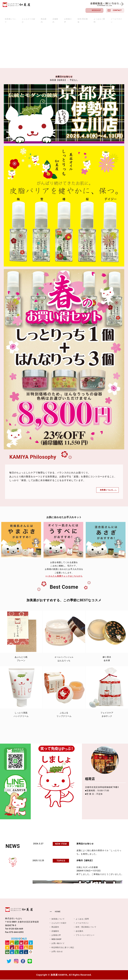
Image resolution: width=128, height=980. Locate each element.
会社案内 (82, 931)
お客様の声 (68, 18)
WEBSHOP (96, 10)
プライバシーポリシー (88, 935)
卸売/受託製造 (81, 18)
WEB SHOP (57, 939)
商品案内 (47, 18)
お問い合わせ (58, 952)
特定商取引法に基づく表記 (64, 947)
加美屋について (16, 18)
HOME (58, 912)
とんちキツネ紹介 (33, 18)
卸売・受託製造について (89, 927)
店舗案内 (57, 18)
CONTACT (117, 10)
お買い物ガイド (59, 943)
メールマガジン (112, 18)
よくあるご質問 (96, 18)
